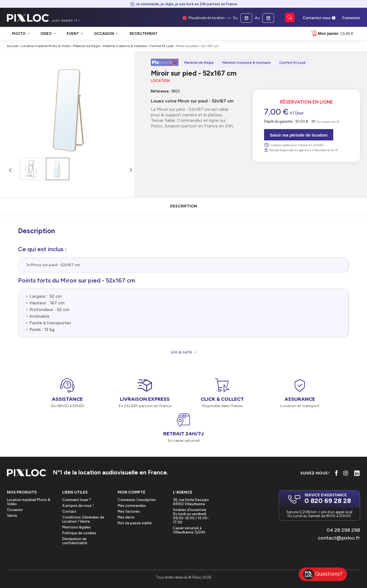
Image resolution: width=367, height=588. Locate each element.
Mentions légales (77, 527)
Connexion (351, 18)
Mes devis (126, 517)
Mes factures (129, 511)
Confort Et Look (161, 46)
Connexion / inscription (137, 500)
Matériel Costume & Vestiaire (125, 46)
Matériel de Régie (87, 46)
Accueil (13, 46)
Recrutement (144, 34)
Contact (69, 511)
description (184, 206)
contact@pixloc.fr (339, 538)
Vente (12, 516)
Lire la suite (181, 352)
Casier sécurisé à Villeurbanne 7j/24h (189, 530)
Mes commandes (132, 506)
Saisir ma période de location (299, 135)
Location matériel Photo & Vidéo (46, 46)
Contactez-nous (317, 18)
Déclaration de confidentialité (75, 541)
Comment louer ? (77, 500)
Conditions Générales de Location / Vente (83, 519)
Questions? (323, 574)
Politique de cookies (79, 533)
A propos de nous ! (78, 506)
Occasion (15, 510)
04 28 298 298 (343, 530)
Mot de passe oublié (135, 523)
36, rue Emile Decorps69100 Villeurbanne (191, 502)
